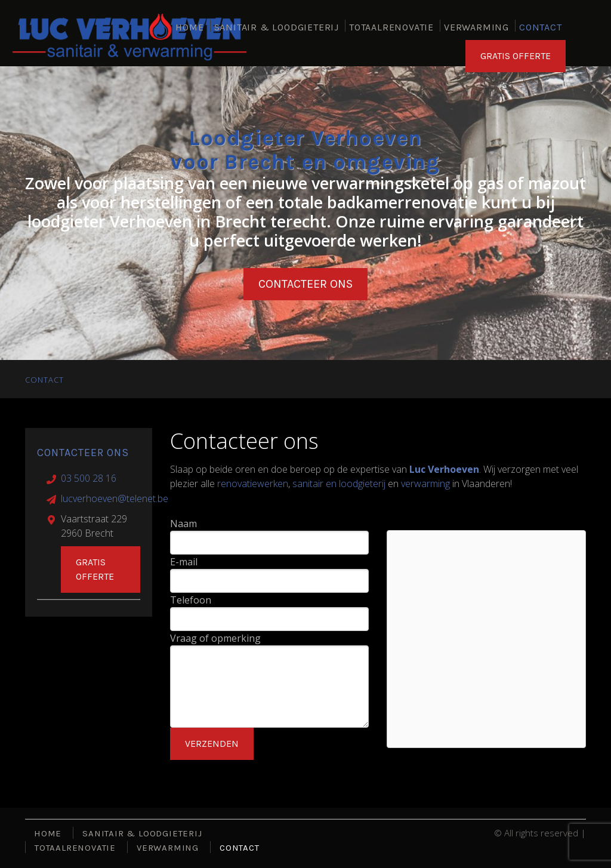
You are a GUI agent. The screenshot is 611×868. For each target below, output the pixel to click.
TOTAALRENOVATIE (391, 27)
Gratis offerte (95, 569)
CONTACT (541, 27)
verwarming (425, 484)
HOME (189, 27)
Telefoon (191, 600)
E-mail (184, 562)
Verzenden (212, 744)
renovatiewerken (253, 484)
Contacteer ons (305, 284)
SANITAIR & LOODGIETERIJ (277, 27)
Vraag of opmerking (215, 638)
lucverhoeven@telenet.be (115, 498)
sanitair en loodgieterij (339, 484)
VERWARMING (476, 27)
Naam (183, 524)
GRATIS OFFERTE (516, 58)
